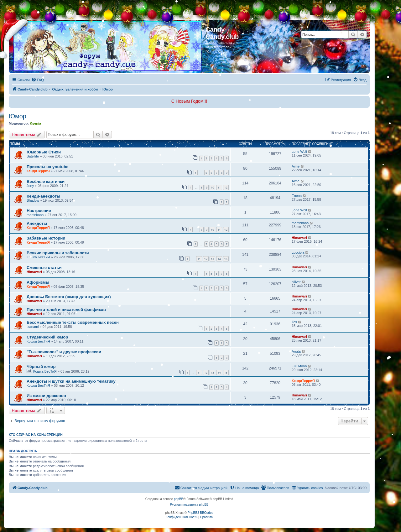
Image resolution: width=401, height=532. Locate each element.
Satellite (33, 156)
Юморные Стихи (44, 152)
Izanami (33, 327)
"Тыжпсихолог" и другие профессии (64, 352)
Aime (296, 166)
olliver (296, 282)
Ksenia (35, 123)
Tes (294, 322)
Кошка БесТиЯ (38, 257)
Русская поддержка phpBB (189, 505)
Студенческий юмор (47, 337)
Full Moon (299, 366)
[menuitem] (38, 80)
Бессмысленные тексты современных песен (73, 322)
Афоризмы (38, 282)
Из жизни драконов (46, 396)
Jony (30, 186)
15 (226, 259)
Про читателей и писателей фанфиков (66, 310)
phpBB (179, 499)
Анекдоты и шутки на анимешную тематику (71, 381)
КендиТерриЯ (38, 171)
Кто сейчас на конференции (36, 435)
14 (219, 259)
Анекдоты (37, 223)
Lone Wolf (299, 152)
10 (212, 187)
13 (212, 259)
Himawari (299, 238)
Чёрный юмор (41, 367)
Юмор (18, 116)
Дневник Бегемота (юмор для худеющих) (69, 297)
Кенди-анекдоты (43, 196)
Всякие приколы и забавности (58, 253)
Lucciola (298, 252)
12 (226, 187)
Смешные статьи (44, 268)
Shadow (33, 200)
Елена (297, 196)
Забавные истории (46, 238)
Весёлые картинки (46, 181)
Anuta (296, 351)
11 (219, 187)
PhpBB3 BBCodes (200, 513)
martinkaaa (35, 215)
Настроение (39, 211)
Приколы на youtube (47, 167)
